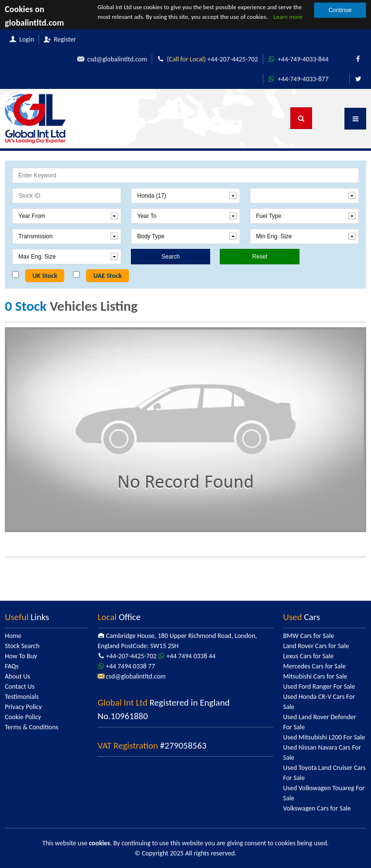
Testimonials (22, 697)
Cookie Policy (23, 717)
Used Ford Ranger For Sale (319, 687)
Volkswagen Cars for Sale (317, 808)
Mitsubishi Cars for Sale (315, 676)
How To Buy (21, 656)
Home (13, 636)
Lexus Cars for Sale (308, 656)
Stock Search (22, 646)
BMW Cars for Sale (308, 636)
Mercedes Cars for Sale (314, 666)
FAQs (12, 666)
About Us (18, 676)
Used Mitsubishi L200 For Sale (324, 737)
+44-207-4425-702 (207, 59)
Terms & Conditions (32, 727)
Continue (340, 10)
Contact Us (20, 687)
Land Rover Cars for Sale (316, 646)
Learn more (288, 17)
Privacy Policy (23, 707)
